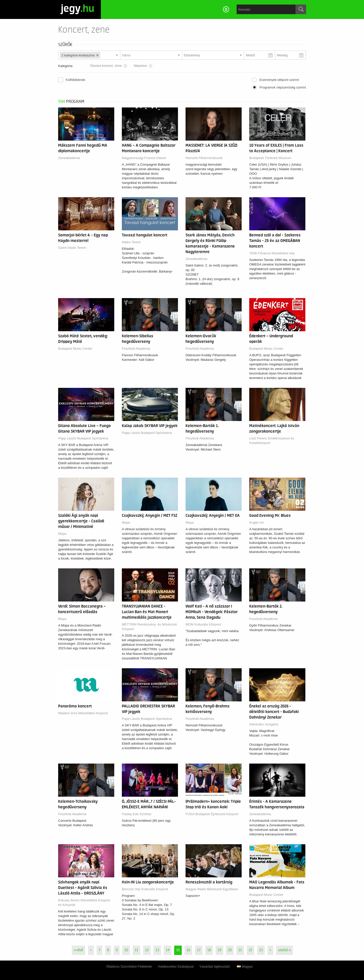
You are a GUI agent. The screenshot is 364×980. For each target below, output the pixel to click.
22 (251, 950)
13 (157, 950)
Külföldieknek (75, 80)
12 (147, 950)
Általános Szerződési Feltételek (129, 966)
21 (240, 950)
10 (126, 950)
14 (168, 950)
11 (136, 950)
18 (209, 950)
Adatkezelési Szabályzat (176, 966)
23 (261, 950)
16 (188, 950)
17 (199, 950)
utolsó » (285, 950)
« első (78, 950)
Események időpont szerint (279, 80)
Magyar (245, 966)
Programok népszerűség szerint (283, 87)
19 (219, 950)
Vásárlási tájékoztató (215, 966)
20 (230, 950)
